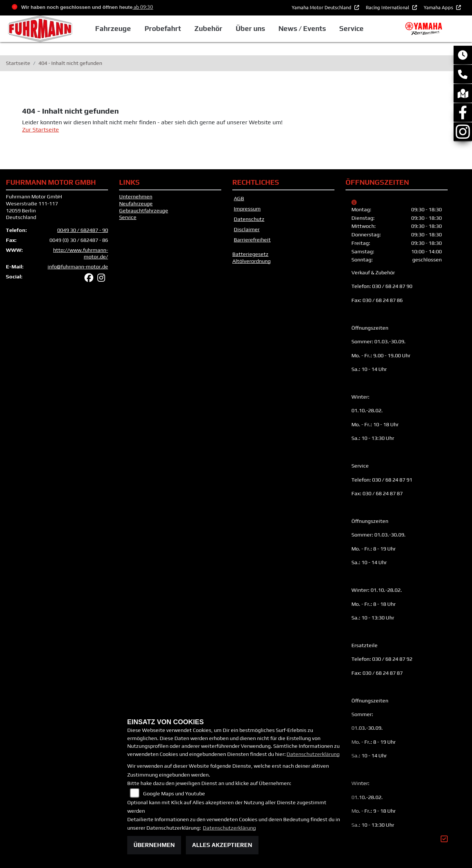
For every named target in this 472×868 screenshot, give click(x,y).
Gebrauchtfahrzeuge (144, 211)
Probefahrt (163, 28)
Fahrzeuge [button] (113, 28)
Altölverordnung (251, 261)
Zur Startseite (41, 130)
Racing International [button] (388, 7)
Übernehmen (154, 845)
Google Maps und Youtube (174, 794)
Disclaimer (247, 229)
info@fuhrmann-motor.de (78, 267)
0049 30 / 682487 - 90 (83, 230)
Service (128, 217)
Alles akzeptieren (222, 845)
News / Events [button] (302, 28)
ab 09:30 (143, 7)
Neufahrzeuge (136, 204)
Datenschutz (249, 219)
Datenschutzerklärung (313, 754)
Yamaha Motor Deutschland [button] (322, 7)
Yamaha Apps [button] (439, 7)
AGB (239, 198)
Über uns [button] (250, 28)
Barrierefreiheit (252, 240)
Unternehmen (136, 197)
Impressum (247, 209)
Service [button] (351, 28)
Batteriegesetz (250, 254)
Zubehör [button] (208, 28)
